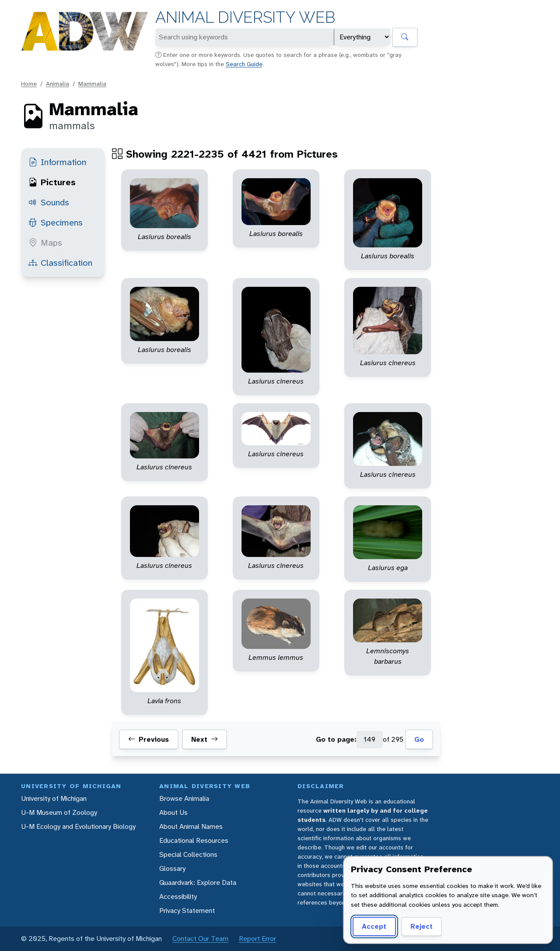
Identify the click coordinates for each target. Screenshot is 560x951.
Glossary (172, 868)
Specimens (56, 222)
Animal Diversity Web (245, 17)
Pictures (52, 182)
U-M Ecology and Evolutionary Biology (78, 826)
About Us (173, 812)
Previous (149, 740)
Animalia (58, 84)
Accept (374, 926)
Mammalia (92, 84)
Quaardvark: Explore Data (198, 882)
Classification (60, 263)
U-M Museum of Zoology (59, 812)
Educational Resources (194, 840)
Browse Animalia (184, 798)
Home (29, 84)
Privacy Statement (187, 910)
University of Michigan (54, 798)
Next (205, 740)
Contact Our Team (200, 939)
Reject (422, 926)
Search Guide (244, 64)
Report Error (257, 939)
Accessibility (178, 896)
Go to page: (336, 739)
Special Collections (188, 854)
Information (57, 162)
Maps (45, 243)
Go (419, 739)
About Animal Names (191, 826)
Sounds (49, 202)
